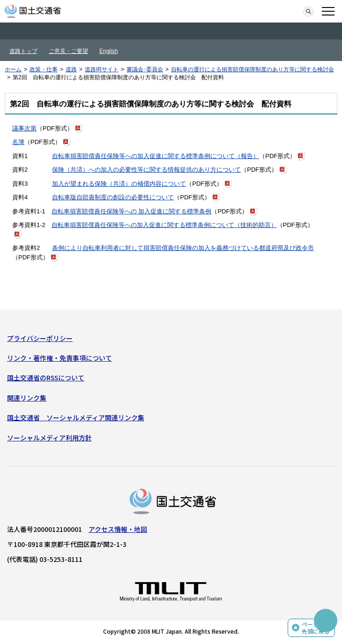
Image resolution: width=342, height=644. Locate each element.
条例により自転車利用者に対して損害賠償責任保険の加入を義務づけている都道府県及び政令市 (183, 248)
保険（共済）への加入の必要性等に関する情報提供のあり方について (146, 170)
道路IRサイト (102, 69)
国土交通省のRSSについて (46, 378)
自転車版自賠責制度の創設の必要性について (113, 197)
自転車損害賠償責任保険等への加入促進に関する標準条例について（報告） (156, 156)
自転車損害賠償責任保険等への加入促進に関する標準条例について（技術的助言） (164, 225)
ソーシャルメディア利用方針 (49, 438)
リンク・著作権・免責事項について (59, 358)
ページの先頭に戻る (316, 628)
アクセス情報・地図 (118, 529)
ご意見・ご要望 (68, 51)
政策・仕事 (44, 69)
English (108, 51)
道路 (71, 69)
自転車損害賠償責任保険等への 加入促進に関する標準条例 (132, 211)
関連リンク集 (27, 398)
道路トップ (23, 51)
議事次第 (24, 128)
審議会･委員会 (145, 69)
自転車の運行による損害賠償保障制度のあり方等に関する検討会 (253, 69)
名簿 (18, 142)
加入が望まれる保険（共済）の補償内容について (119, 184)
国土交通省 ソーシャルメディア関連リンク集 (76, 417)
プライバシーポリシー (40, 338)
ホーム (13, 69)
